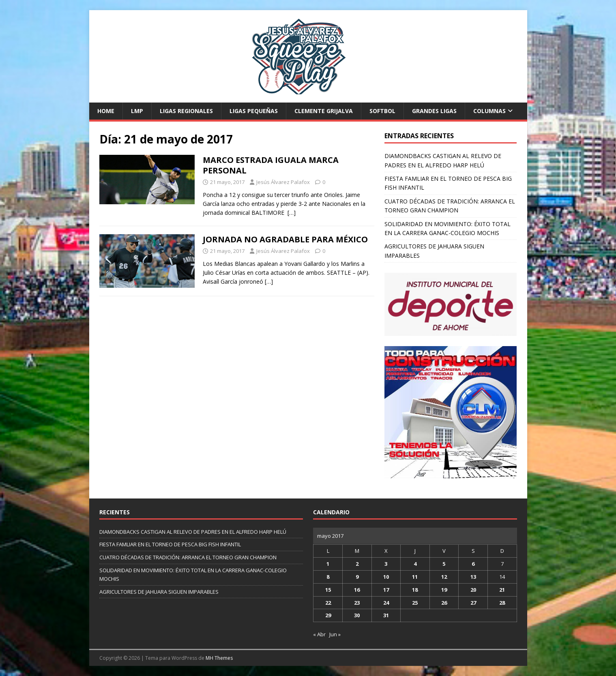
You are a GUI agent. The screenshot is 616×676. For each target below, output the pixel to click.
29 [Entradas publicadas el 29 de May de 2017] (328, 615)
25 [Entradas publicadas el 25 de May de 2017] (415, 603)
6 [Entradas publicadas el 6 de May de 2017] (473, 564)
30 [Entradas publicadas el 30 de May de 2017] (357, 615)
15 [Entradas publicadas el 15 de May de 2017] (328, 590)
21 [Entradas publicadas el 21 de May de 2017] (502, 590)
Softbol (382, 111)
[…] (292, 213)
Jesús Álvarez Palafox (283, 182)
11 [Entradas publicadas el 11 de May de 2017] (415, 577)
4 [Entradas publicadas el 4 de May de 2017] (415, 564)
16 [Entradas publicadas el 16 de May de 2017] (357, 590)
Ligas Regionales (186, 111)
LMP (137, 111)
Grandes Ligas (434, 111)
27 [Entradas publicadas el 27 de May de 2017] (473, 603)
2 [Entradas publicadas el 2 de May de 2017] (357, 564)
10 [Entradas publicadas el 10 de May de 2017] (386, 577)
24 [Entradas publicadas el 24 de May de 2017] (386, 603)
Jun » (335, 634)
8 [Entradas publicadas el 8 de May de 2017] (328, 577)
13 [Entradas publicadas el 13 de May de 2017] (473, 577)
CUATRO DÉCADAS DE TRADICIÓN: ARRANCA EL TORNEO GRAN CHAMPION (188, 557)
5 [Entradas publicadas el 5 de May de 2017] (444, 564)
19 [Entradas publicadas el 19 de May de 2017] (444, 590)
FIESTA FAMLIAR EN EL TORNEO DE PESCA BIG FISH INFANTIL (170, 544)
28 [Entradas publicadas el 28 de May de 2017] (502, 603)
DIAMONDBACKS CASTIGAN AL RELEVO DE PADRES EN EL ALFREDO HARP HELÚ (193, 532)
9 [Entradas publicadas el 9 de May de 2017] (357, 577)
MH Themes (219, 658)
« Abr (319, 634)
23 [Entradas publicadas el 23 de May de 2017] (357, 603)
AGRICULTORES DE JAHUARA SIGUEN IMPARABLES (159, 592)
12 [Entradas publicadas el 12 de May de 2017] (444, 577)
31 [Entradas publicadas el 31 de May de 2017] (386, 615)
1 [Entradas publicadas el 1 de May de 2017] (328, 564)
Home (106, 111)
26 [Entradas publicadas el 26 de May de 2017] (444, 603)
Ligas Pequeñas (254, 111)
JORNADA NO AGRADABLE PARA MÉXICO (285, 239)
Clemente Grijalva (324, 111)
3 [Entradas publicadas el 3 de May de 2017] (386, 564)
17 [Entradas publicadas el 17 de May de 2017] (386, 590)
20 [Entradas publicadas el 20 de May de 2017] (473, 590)
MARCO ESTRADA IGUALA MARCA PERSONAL (271, 165)
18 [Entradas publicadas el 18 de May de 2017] (415, 590)
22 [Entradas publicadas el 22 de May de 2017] (328, 603)
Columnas (489, 111)
